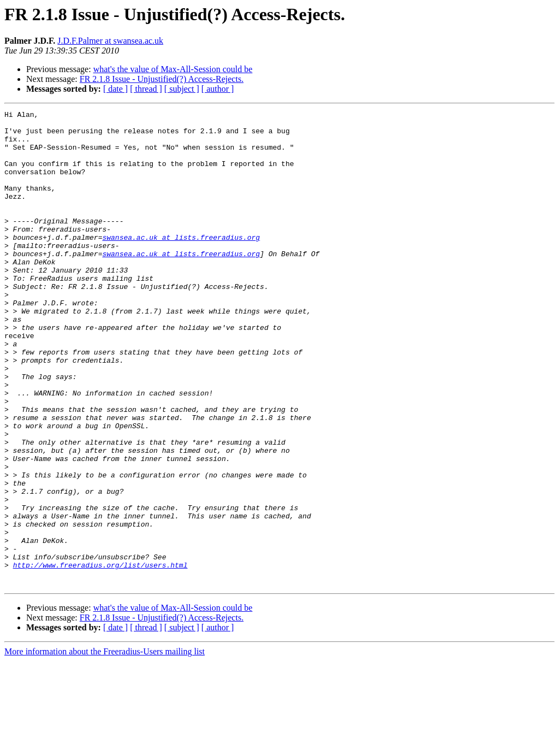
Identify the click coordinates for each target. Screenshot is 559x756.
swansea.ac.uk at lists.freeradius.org (181, 263)
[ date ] (115, 89)
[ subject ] (182, 89)
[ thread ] (146, 89)
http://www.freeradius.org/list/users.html (100, 657)
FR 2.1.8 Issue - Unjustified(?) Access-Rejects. (162, 79)
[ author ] (218, 89)
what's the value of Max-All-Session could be (173, 69)
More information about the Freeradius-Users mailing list (105, 746)
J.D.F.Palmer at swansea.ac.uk (110, 41)
